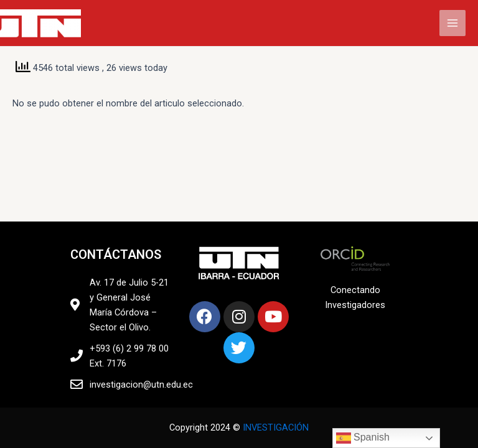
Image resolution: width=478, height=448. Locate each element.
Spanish (363, 438)
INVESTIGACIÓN (276, 427)
